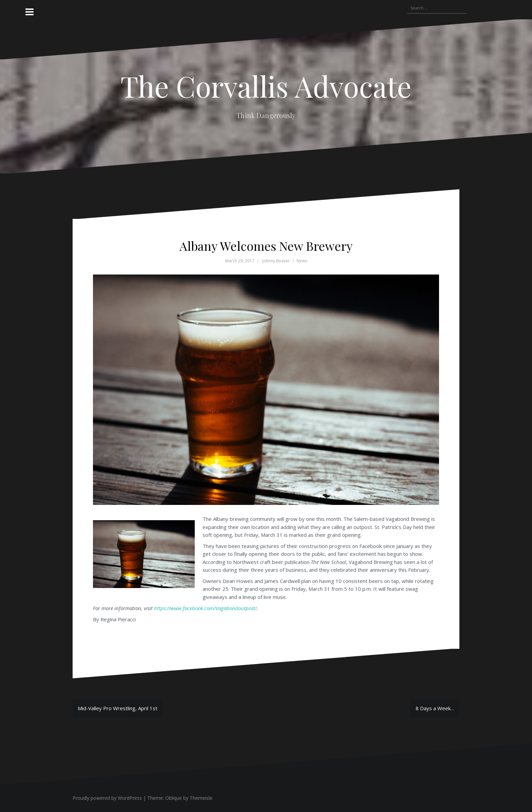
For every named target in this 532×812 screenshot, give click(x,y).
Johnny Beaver (276, 261)
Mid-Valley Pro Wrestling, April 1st (118, 708)
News (302, 261)
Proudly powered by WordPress (107, 798)
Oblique (174, 798)
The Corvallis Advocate (266, 86)
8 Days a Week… (435, 708)
